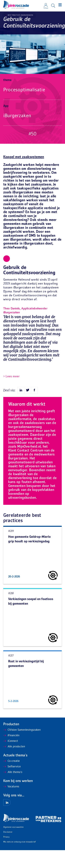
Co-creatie (12, 761)
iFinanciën (11, 736)
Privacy (6, 837)
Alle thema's (13, 772)
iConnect (11, 741)
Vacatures (11, 787)
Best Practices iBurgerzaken (19, 15)
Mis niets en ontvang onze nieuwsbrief (19, 842)
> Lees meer (11, 377)
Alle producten (14, 747)
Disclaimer (8, 832)
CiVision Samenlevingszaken (22, 730)
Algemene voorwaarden (13, 827)
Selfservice (12, 767)
